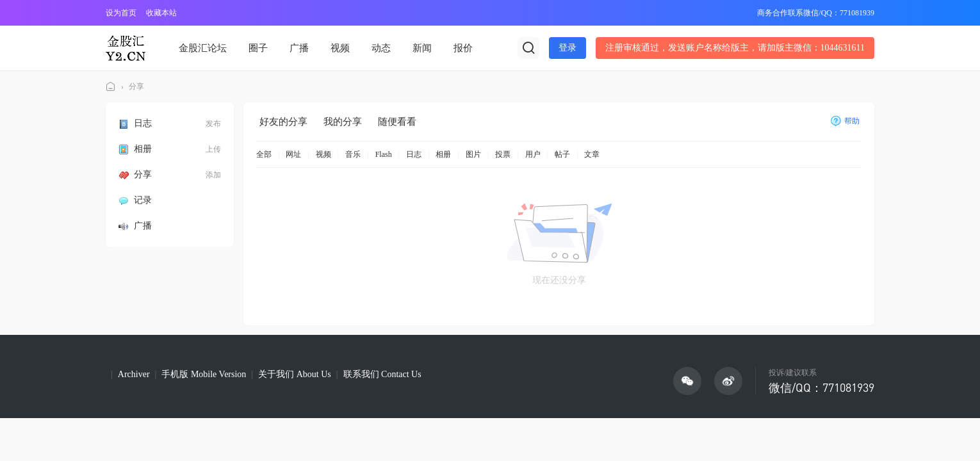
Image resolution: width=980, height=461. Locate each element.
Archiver (134, 374)
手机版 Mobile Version (204, 374)
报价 (463, 48)
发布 (213, 124)
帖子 (562, 154)
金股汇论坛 (203, 48)
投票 (503, 154)
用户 (533, 154)
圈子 (258, 48)
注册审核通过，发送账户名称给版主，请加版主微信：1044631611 (735, 48)
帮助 (845, 121)
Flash (384, 154)
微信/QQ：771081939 (821, 387)
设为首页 (121, 13)
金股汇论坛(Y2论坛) (111, 87)
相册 (135, 149)
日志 (135, 123)
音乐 (353, 154)
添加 (213, 175)
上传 (213, 149)
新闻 (422, 48)
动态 (381, 48)
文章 (592, 154)
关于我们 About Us (295, 374)
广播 (299, 48)
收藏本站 (161, 13)
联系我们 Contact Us (382, 374)
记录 (135, 200)
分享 (136, 86)
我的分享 (343, 122)
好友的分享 (283, 122)
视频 (340, 48)
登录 (568, 48)
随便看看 (397, 122)
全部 (264, 154)
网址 (293, 154)
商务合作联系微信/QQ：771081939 (816, 13)
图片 (473, 154)
